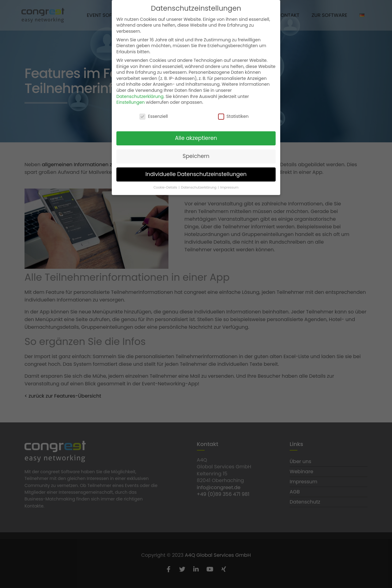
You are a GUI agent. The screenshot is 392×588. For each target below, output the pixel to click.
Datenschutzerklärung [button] (199, 187)
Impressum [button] (229, 187)
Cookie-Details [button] (166, 187)
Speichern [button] (196, 155)
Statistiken (233, 116)
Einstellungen (131, 102)
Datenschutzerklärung (140, 96)
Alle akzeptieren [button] (196, 137)
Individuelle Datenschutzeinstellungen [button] (196, 173)
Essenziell (154, 116)
